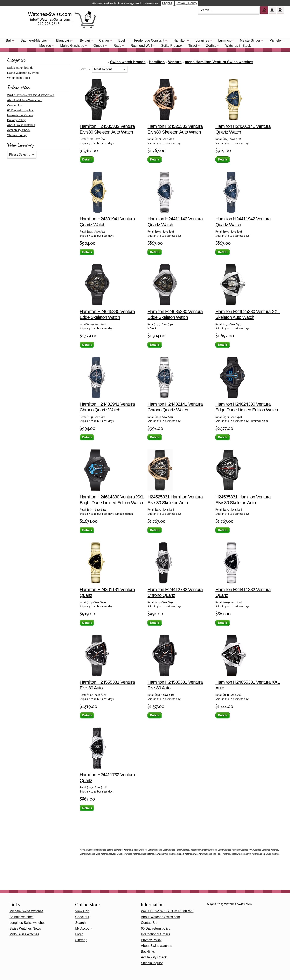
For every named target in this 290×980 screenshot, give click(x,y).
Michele (275, 40)
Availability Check (19, 130)
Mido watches (102, 854)
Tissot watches (238, 854)
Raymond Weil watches (166, 854)
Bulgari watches (140, 850)
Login (79, 934)
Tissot (193, 46)
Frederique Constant (149, 40)
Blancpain (63, 40)
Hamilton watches (240, 850)
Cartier (104, 40)
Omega (99, 46)
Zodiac (211, 46)
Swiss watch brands (128, 62)
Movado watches (117, 854)
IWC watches (255, 850)
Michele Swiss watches (26, 911)
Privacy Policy (187, 3)
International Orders (20, 115)
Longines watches (270, 850)
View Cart (82, 911)
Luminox (225, 40)
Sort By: (86, 69)
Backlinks (148, 951)
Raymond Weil (141, 46)
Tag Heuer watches (222, 854)
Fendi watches (182, 850)
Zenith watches (252, 854)
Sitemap (81, 940)
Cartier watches (155, 850)
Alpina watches (87, 850)
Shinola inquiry (17, 135)
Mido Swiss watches (24, 934)
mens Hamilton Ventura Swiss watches (219, 62)
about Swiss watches (270, 854)
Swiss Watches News (25, 928)
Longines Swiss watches (27, 923)
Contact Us (15, 105)
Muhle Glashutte (72, 46)
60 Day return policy (20, 110)
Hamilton (180, 40)
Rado (117, 46)
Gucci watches (224, 850)
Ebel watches (169, 850)
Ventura (175, 62)
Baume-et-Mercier (34, 40)
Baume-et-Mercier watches (119, 850)
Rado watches (148, 854)
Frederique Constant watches (203, 850)
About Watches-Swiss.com (25, 100)
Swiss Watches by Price (23, 73)
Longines (202, 40)
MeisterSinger (250, 40)
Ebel (122, 40)
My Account (84, 928)
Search (80, 923)
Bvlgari (85, 40)
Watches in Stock (238, 46)
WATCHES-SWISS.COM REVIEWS (31, 95)
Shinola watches (185, 854)
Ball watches (100, 850)
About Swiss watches (21, 125)
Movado (45, 46)
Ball (9, 40)
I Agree (167, 3)
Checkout (82, 917)
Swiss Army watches (203, 854)
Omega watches (133, 854)
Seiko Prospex (172, 46)
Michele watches (87, 854)
